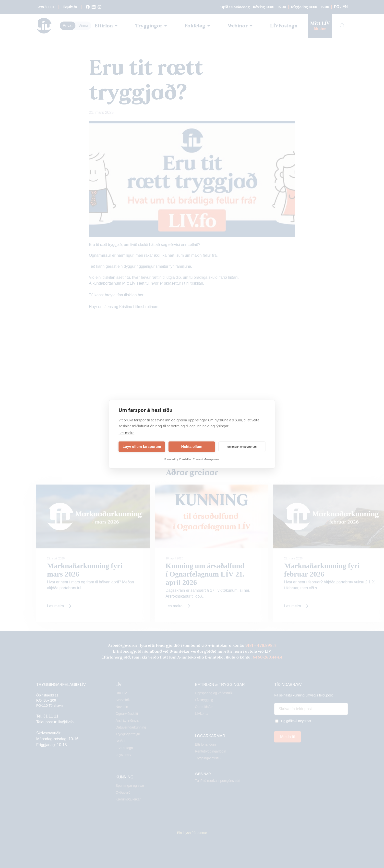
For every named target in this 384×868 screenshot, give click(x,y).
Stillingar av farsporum (242, 447)
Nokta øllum (192, 446)
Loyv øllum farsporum (142, 446)
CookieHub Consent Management (199, 459)
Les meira (126, 433)
